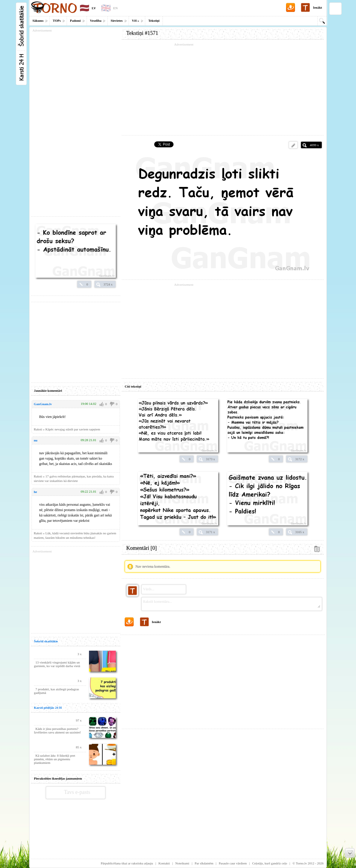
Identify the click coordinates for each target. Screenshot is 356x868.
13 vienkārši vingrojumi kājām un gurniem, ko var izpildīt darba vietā (57, 664)
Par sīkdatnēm (204, 863)
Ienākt (317, 7)
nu (36, 440)
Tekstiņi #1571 (142, 33)
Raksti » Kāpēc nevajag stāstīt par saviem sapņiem (67, 429)
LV (94, 8)
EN (115, 8)
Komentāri (141, 548)
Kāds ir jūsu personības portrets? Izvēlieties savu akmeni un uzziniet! (57, 730)
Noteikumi (182, 863)
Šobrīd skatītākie (46, 641)
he (36, 492)
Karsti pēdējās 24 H (48, 708)
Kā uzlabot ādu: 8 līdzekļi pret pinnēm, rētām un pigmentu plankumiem (54, 759)
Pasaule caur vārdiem (233, 863)
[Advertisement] (223, 89)
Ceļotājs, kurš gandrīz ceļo (270, 863)
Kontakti (164, 863)
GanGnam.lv (43, 404)
